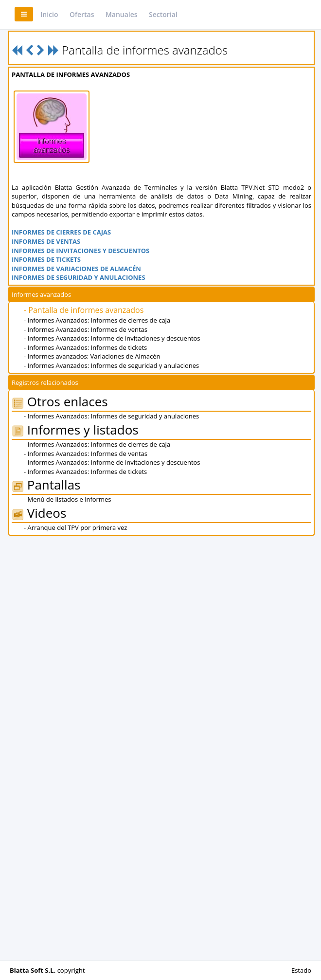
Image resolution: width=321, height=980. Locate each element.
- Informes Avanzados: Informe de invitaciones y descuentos (112, 338)
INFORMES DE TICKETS (46, 259)
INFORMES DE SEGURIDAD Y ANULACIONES (79, 277)
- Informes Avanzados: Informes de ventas (86, 329)
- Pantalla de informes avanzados (84, 310)
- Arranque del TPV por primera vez (75, 527)
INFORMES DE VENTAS (46, 241)
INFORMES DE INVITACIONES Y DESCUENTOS (80, 251)
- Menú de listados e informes (67, 499)
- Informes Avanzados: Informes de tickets (85, 347)
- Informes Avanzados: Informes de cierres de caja (97, 320)
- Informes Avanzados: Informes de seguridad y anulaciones (111, 365)
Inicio (49, 14)
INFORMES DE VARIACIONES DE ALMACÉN (76, 269)
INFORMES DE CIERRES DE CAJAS (61, 232)
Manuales (122, 14)
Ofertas (82, 14)
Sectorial (163, 14)
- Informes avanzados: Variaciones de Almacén (92, 356)
